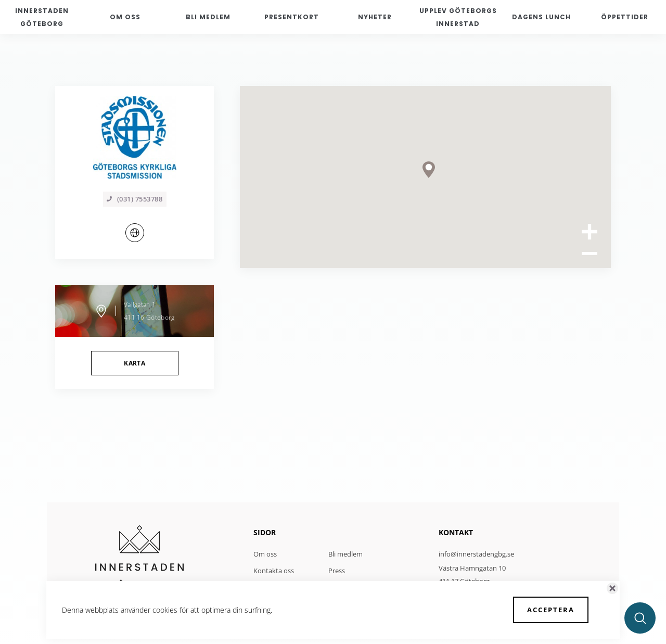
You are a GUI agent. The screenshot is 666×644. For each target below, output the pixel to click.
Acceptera (551, 610)
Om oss (265, 554)
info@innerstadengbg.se (476, 554)
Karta (135, 363)
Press (337, 571)
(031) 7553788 (135, 199)
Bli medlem (345, 554)
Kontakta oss (274, 571)
